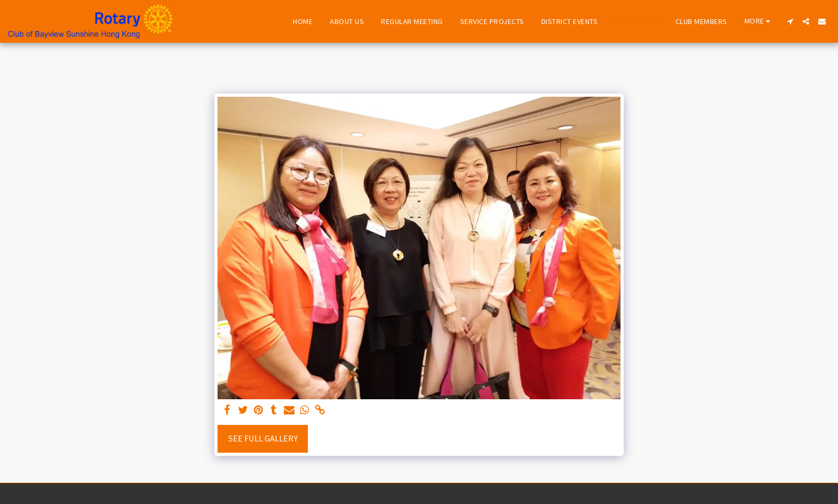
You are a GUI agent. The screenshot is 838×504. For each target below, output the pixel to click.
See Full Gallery (263, 439)
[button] (790, 21)
